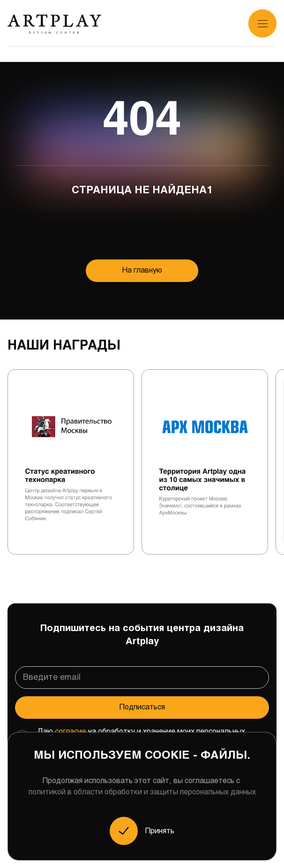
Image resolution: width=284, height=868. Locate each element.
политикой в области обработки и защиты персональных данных (142, 792)
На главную (142, 270)
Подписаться (142, 707)
